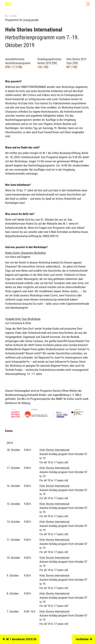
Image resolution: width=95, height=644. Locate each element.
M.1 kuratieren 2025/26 (20, 639)
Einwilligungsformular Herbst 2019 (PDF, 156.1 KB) (49, 63)
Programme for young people (22, 20)
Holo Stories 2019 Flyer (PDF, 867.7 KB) (76, 63)
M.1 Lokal (11, 16)
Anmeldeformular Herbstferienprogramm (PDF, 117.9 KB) (18, 63)
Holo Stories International (65, 456)
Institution (84, 639)
